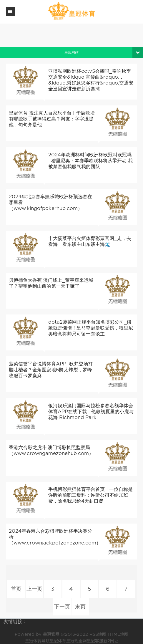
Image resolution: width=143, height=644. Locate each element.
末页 (80, 606)
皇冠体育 (58, 641)
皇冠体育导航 (37, 641)
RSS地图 (98, 634)
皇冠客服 (95, 641)
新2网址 (111, 641)
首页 (16, 589)
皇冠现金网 (77, 641)
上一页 (35, 589)
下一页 (62, 606)
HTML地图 (118, 634)
